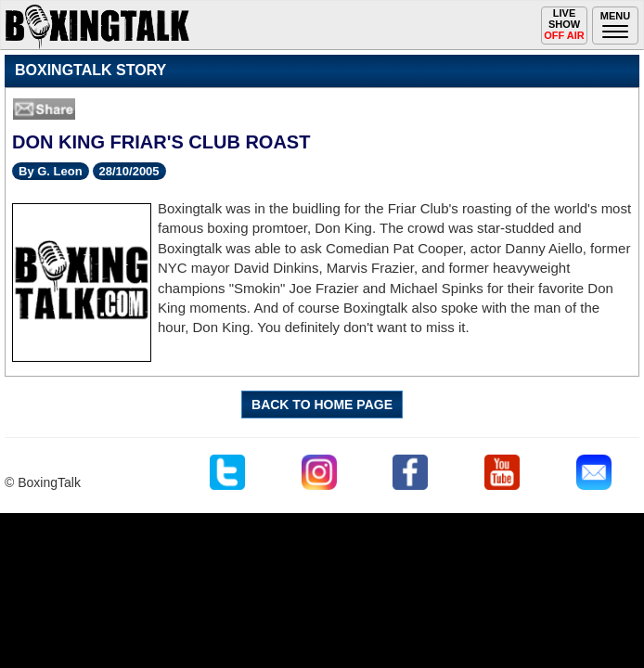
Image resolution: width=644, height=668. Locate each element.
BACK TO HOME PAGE (322, 405)
